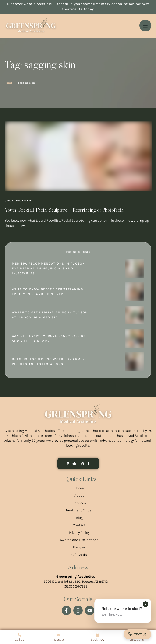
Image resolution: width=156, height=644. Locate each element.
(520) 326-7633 (76, 586)
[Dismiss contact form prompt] (145, 604)
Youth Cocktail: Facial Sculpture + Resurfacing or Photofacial (65, 210)
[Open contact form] (137, 634)
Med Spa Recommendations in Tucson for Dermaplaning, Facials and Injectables (48, 268)
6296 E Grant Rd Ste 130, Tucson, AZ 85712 (76, 582)
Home (8, 83)
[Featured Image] (78, 156)
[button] (123, 611)
